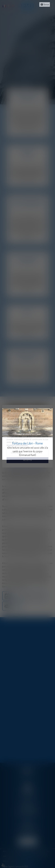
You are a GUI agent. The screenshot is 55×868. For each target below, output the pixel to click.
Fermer (46, 4)
